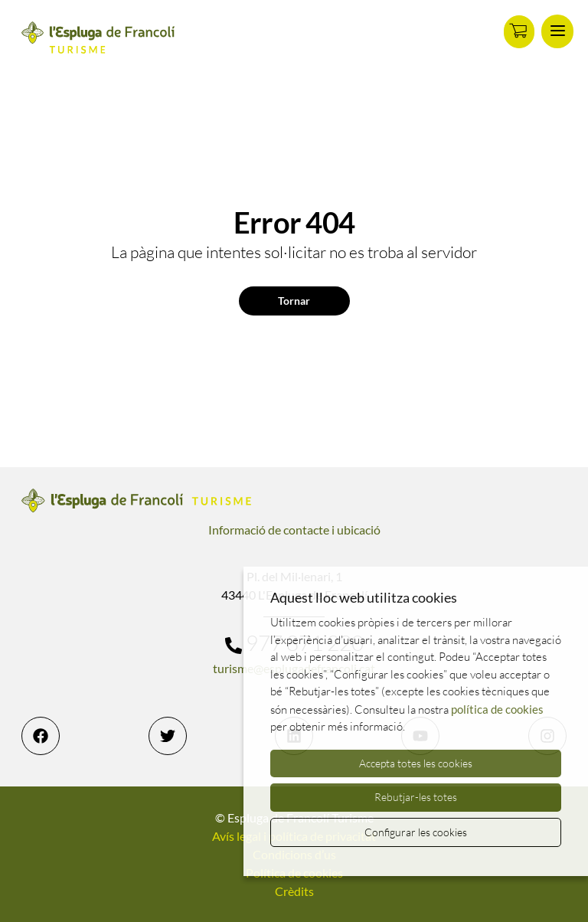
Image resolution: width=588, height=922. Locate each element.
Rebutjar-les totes (416, 797)
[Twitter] (168, 736)
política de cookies (497, 709)
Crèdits (294, 891)
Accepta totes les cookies (416, 763)
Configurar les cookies (416, 832)
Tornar (294, 301)
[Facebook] (41, 736)
